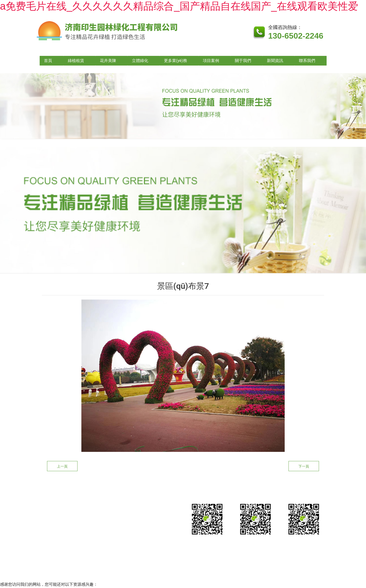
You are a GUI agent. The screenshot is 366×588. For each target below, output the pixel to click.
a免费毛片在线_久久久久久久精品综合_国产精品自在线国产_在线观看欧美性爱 (179, 6)
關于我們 (243, 61)
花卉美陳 (108, 61)
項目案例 (211, 61)
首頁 (48, 61)
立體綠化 (140, 61)
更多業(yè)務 (176, 61)
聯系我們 (307, 61)
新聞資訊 (275, 61)
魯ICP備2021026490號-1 (174, 555)
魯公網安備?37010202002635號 (237, 555)
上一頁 (62, 466)
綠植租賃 (76, 61)
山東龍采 (297, 555)
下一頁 (304, 466)
